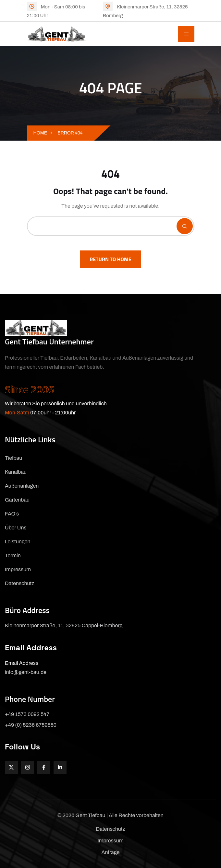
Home (40, 133)
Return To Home (110, 259)
